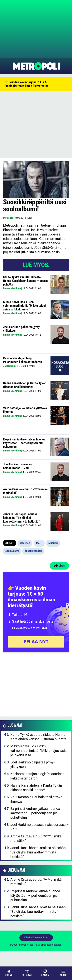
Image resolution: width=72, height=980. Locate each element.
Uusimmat (15, 725)
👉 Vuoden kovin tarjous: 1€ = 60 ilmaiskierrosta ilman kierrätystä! (26, 84)
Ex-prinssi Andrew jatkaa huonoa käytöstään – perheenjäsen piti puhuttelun (24, 443)
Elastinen (25, 543)
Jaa (59, 566)
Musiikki (53, 543)
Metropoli (8, 218)
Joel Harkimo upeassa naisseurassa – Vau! (17, 466)
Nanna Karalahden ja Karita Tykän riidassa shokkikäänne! (25, 385)
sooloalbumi (12, 551)
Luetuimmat (16, 870)
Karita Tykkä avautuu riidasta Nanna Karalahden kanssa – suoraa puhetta (26, 281)
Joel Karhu (9, 366)
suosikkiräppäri (33, 551)
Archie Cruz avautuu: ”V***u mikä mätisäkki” (25, 491)
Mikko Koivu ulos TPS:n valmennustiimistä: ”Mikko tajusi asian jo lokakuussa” (24, 306)
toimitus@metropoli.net (36, 938)
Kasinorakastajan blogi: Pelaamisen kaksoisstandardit (23, 360)
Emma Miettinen (12, 288)
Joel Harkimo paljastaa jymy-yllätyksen (22, 329)
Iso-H (39, 543)
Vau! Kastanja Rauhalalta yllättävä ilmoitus (25, 410)
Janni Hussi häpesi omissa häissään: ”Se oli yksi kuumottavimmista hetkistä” (21, 518)
